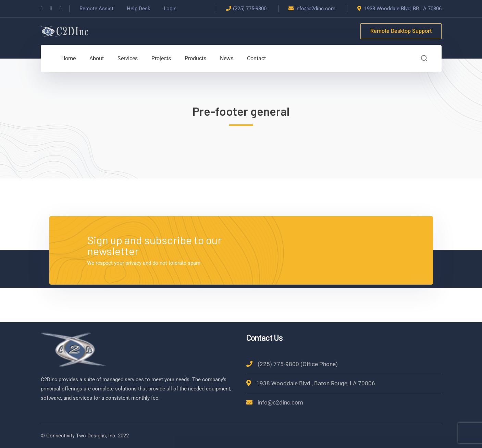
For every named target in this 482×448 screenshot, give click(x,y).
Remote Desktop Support (401, 31)
